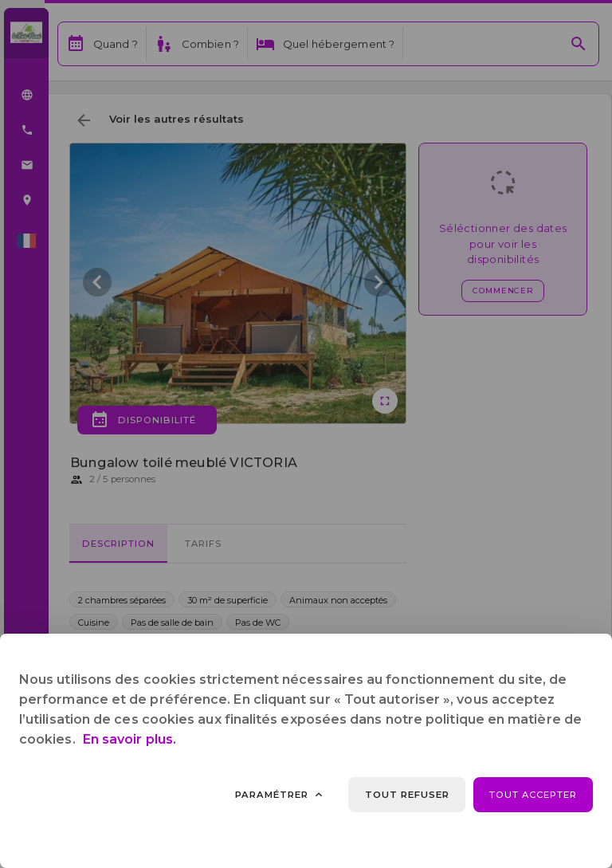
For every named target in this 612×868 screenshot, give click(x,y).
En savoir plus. (129, 739)
